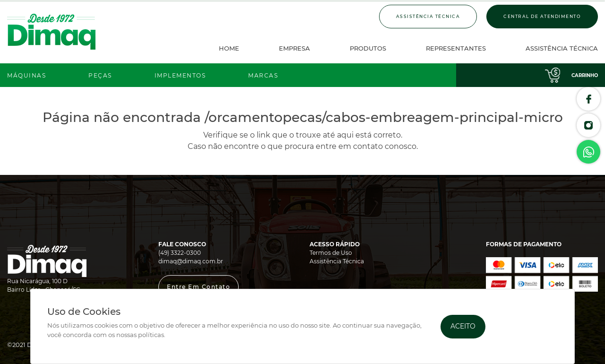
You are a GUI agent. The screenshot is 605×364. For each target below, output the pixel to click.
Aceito (463, 326)
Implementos (180, 75)
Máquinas (26, 75)
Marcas (263, 75)
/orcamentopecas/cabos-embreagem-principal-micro (384, 117)
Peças (100, 75)
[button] (199, 287)
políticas (151, 335)
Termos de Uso (331, 253)
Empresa (294, 48)
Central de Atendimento (542, 16)
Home (229, 48)
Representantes (456, 48)
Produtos (368, 48)
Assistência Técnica (428, 16)
